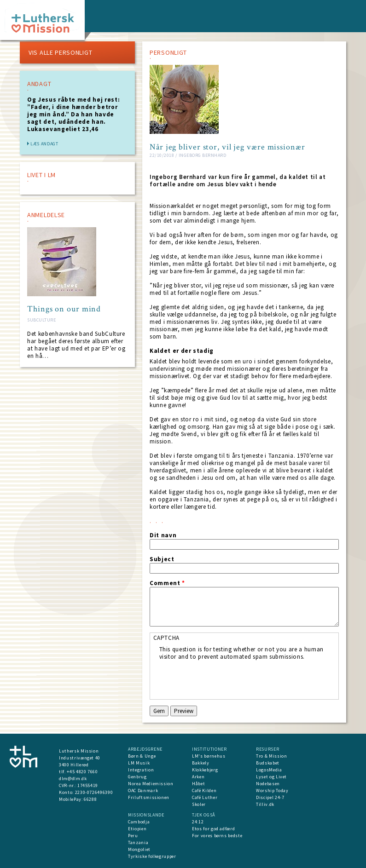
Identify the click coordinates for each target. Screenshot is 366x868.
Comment (167, 583)
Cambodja (139, 822)
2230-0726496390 (94, 792)
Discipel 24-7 (270, 797)
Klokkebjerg (205, 770)
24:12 (198, 822)
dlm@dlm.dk (73, 779)
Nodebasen (268, 784)
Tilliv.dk (265, 804)
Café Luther (205, 797)
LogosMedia (269, 770)
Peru (133, 836)
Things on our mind (64, 309)
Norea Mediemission (151, 784)
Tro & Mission (271, 756)
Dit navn (163, 535)
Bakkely (201, 763)
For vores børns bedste (217, 836)
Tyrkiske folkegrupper (152, 856)
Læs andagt (44, 144)
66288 (90, 799)
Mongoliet (139, 849)
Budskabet (268, 763)
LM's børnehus (209, 756)
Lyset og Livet (271, 777)
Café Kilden (204, 790)
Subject (162, 559)
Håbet (198, 784)
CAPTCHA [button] (167, 638)
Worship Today (272, 790)
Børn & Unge (142, 756)
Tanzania (138, 842)
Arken (198, 777)
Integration (141, 770)
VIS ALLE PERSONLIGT (60, 52)
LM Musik (139, 763)
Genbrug (137, 777)
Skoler (199, 804)
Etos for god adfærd (213, 829)
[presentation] (229, 678)
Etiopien (137, 829)
